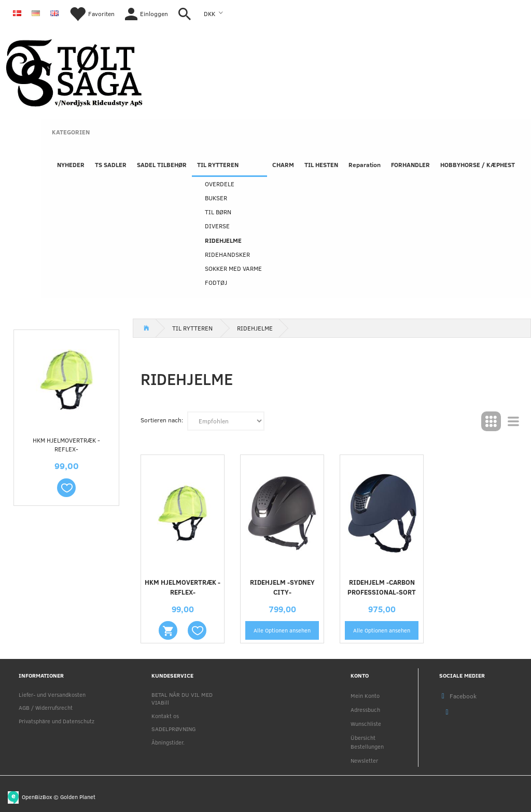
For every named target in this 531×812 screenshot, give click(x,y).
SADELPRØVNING (173, 729)
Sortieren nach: (162, 420)
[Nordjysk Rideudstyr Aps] (74, 71)
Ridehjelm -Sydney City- (282, 587)
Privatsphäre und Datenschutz (57, 721)
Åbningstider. (168, 742)
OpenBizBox (37, 796)
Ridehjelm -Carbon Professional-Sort (382, 587)
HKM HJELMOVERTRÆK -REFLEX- (66, 444)
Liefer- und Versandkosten (52, 694)
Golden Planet (78, 796)
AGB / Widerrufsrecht (46, 707)
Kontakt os (165, 716)
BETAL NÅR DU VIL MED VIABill (182, 698)
